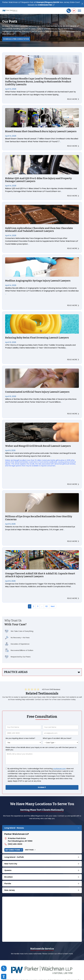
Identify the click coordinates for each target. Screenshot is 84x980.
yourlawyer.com (59, 769)
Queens (8, 870)
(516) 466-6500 (13, 844)
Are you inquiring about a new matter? (20, 738)
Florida (8, 884)
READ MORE (73, 99)
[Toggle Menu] (79, 11)
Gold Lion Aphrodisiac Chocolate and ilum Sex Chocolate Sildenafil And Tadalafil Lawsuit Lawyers (39, 230)
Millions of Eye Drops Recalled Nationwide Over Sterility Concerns (39, 518)
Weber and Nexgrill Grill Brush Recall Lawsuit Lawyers (38, 446)
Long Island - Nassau (14, 828)
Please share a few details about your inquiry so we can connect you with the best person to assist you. (41, 749)
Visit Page (29, 850)
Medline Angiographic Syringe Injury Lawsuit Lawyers (38, 281)
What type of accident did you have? (57, 738)
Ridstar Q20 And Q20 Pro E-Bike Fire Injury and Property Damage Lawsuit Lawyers (38, 180)
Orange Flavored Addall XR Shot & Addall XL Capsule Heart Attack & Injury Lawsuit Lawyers (40, 575)
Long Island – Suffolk (14, 857)
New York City (11, 864)
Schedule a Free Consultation (16, 39)
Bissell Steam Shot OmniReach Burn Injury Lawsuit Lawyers (41, 131)
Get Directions (13, 850)
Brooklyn (9, 877)
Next (53, 606)
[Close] (82, 4)
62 (47, 606)
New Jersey (10, 890)
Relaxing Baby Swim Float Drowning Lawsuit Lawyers (37, 338)
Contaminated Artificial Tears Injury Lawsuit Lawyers (37, 392)
